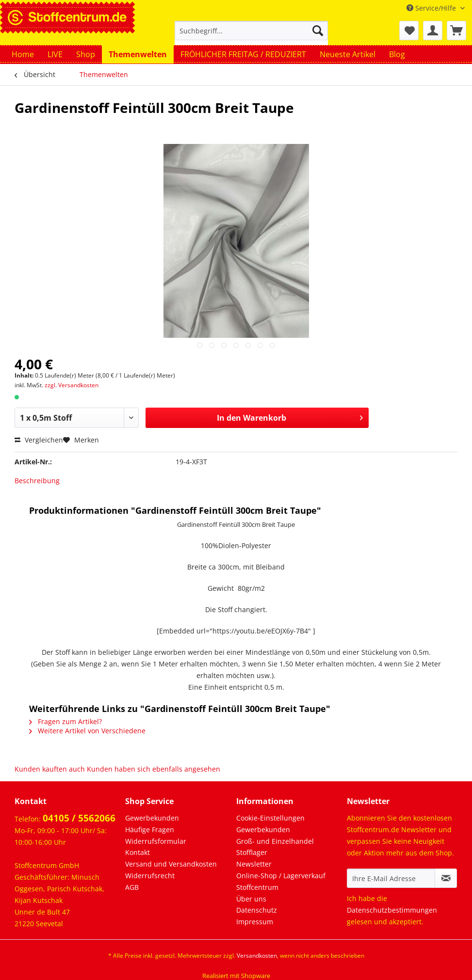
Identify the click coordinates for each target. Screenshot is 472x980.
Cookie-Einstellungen (270, 818)
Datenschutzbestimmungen (392, 910)
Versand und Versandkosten (171, 864)
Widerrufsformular (156, 841)
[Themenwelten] (138, 54)
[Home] (23, 54)
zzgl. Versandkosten (72, 385)
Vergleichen (39, 440)
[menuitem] (251, 35)
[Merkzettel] (409, 31)
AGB (132, 887)
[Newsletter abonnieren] (446, 878)
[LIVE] (55, 54)
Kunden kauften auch (50, 769)
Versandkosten (257, 956)
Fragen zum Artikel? (65, 721)
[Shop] (86, 54)
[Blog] (397, 54)
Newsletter (254, 864)
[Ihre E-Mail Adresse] (391, 878)
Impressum (255, 922)
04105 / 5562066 (79, 818)
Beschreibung (37, 481)
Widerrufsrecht (150, 876)
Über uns (251, 899)
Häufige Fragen (150, 830)
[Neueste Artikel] (348, 54)
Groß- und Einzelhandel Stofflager (275, 847)
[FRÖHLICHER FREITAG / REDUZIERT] (243, 54)
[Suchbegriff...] (251, 31)
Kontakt (138, 852)
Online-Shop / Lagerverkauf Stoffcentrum (281, 881)
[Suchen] (318, 31)
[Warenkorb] (456, 31)
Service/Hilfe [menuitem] (432, 8)
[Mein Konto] (433, 31)
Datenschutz (257, 910)
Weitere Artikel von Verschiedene (87, 731)
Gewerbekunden (152, 818)
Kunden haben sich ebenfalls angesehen (154, 769)
